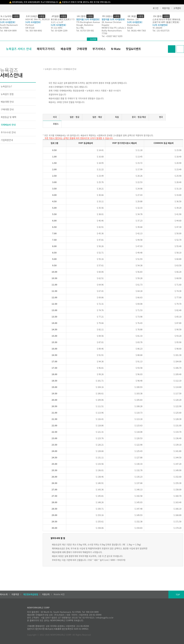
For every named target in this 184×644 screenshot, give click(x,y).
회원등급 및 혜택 (8, 117)
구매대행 (82, 49)
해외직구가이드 (46, 49)
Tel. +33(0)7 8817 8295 (112, 36)
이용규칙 (46, 594)
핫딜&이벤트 (133, 49)
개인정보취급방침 (31, 594)
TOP (178, 595)
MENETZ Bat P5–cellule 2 (114, 28)
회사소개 (4, 594)
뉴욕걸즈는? (6, 86)
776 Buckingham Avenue (88, 22)
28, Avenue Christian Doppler (111, 24)
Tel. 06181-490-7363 (136, 31)
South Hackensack (9, 25)
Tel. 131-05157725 (161, 31)
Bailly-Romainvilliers (112, 31)
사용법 (16, 16)
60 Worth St (6, 19)
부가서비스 (99, 49)
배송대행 (66, 49)
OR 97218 (30, 28)
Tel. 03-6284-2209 (59, 31)
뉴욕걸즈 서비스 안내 (19, 49)
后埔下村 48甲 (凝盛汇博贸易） (167, 22)
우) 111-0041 (57, 28)
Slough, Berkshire (85, 25)
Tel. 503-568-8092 (34, 31)
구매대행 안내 (7, 109)
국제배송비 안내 (8, 125)
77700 (104, 33)
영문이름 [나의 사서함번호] (88, 19)
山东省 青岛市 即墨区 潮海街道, (167, 19)
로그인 (156, 8)
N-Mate (116, 49)
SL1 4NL (80, 28)
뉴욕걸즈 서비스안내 (53, 69)
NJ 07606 (4, 28)
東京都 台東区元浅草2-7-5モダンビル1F (63, 21)
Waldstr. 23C (133, 19)
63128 (130, 28)
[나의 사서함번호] (8, 22)
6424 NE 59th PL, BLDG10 (38, 19)
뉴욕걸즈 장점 (7, 94)
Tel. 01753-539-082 (85, 31)
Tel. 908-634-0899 (8, 31)
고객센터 (177, 8)
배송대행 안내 (7, 102)
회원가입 (166, 8)
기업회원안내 (7, 140)
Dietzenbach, (133, 25)
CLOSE (93, 39)
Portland (30, 25)
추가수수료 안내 (8, 132)
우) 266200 (157, 28)
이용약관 (15, 594)
